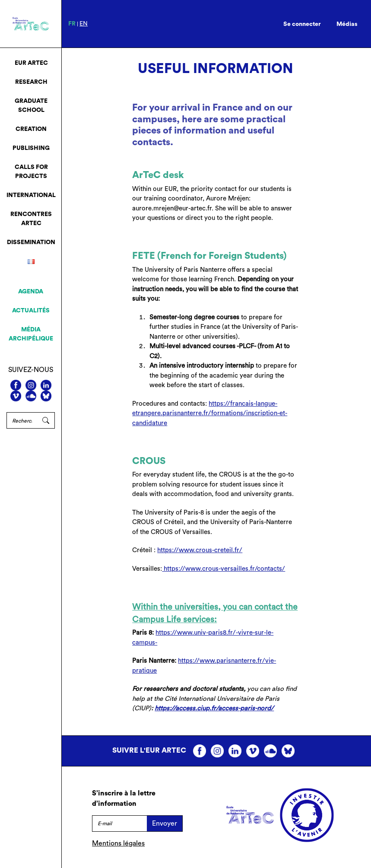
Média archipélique (31, 334)
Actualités (31, 311)
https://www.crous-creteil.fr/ (200, 550)
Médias (347, 24)
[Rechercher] (22, 420)
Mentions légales (118, 843)
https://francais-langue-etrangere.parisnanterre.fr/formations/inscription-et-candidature (210, 413)
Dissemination (31, 242)
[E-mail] (119, 823)
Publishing (31, 148)
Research (31, 82)
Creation (31, 129)
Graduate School (31, 106)
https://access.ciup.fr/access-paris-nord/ (214, 708)
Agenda (31, 292)
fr (72, 24)
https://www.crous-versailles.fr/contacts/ (224, 569)
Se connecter (302, 24)
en (84, 24)
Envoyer (165, 823)
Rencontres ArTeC (31, 219)
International (31, 195)
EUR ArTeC (31, 63)
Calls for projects (31, 172)
